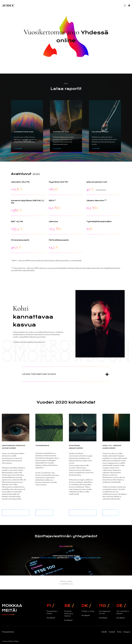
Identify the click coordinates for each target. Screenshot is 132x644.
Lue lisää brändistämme (111, 513)
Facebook (112, 632)
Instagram (127, 632)
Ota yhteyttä (51, 618)
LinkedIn (104, 632)
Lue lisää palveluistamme (44, 513)
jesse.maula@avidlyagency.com (85, 558)
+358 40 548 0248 (48, 558)
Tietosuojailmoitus (8, 632)
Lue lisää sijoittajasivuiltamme (83, 513)
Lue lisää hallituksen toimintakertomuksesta (16, 513)
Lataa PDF (18, 149)
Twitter (119, 632)
